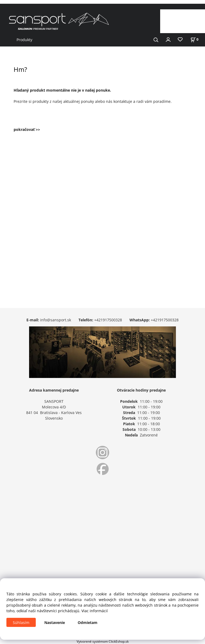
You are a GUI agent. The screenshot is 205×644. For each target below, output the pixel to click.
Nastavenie (55, 622)
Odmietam (88, 622)
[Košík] (194, 39)
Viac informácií (95, 611)
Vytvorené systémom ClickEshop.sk (103, 641)
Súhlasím (21, 622)
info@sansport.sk (56, 320)
